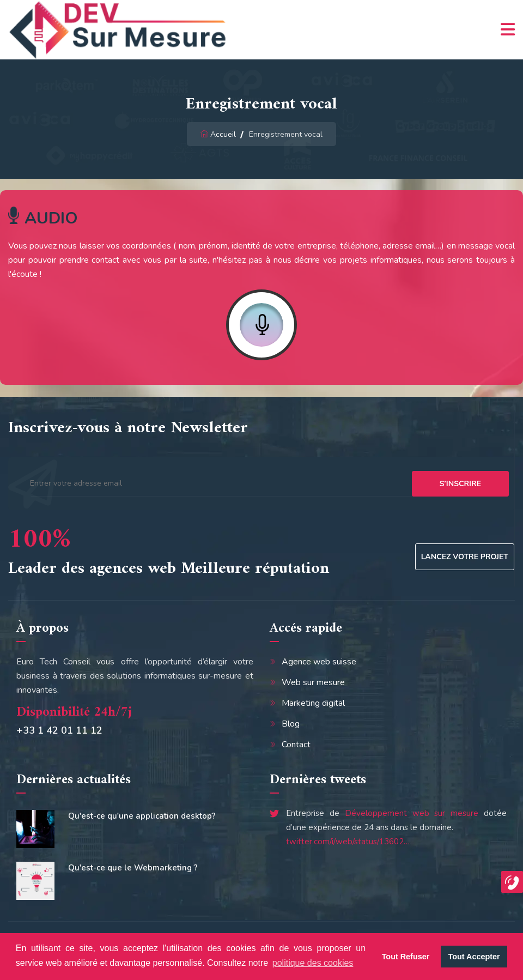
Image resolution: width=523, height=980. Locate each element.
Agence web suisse (319, 662)
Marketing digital (313, 703)
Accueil (223, 134)
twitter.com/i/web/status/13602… (348, 842)
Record (261, 325)
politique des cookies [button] (313, 963)
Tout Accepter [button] (474, 957)
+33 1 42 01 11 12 (59, 730)
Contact (296, 745)
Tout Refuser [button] (406, 957)
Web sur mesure (313, 682)
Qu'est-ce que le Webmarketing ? (133, 868)
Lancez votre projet (465, 557)
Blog (291, 724)
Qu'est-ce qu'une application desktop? (142, 816)
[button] (512, 882)
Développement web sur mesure (412, 813)
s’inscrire (460, 484)
